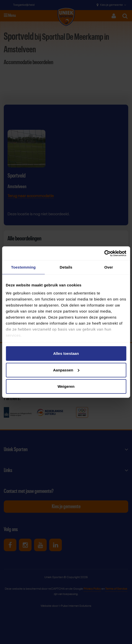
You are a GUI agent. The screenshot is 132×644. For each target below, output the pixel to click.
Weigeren (66, 386)
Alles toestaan (66, 353)
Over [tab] (109, 267)
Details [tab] (66, 267)
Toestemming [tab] (23, 267)
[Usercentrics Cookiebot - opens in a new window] (104, 253)
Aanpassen (66, 370)
